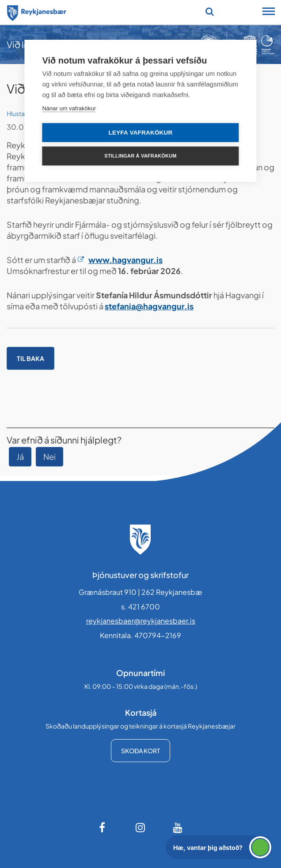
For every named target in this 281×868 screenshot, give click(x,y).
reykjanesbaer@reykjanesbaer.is (141, 621)
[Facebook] (103, 827)
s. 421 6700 (140, 607)
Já (20, 457)
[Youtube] (178, 827)
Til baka (30, 358)
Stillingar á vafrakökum (140, 156)
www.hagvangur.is (125, 260)
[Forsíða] (37, 11)
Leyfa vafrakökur (141, 133)
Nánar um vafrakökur (69, 108)
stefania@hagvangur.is (149, 306)
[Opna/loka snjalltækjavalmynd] (269, 12)
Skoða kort (140, 751)
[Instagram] (140, 827)
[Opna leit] (210, 11)
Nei (49, 457)
